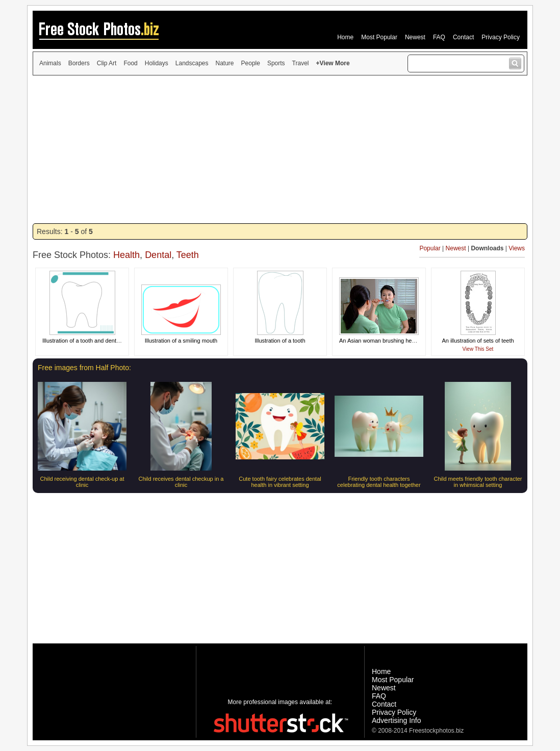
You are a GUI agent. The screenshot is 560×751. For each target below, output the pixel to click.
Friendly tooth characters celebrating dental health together (379, 482)
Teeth (188, 255)
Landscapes (192, 63)
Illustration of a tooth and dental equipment (95, 341)
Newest (415, 37)
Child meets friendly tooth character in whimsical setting (478, 482)
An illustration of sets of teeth (478, 341)
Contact (463, 37)
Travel (301, 63)
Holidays (157, 63)
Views (517, 248)
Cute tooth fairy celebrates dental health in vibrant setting (280, 482)
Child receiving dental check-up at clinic (82, 482)
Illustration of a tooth (280, 341)
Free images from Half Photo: (84, 368)
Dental (158, 255)
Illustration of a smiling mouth (181, 341)
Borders (79, 63)
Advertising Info (397, 720)
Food (130, 63)
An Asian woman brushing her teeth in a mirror (397, 341)
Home (345, 37)
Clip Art (107, 63)
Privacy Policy (501, 37)
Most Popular (379, 37)
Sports (276, 63)
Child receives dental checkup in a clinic (181, 482)
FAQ (439, 37)
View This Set (478, 349)
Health (126, 255)
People (251, 63)
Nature (225, 63)
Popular (430, 248)
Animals (50, 63)
